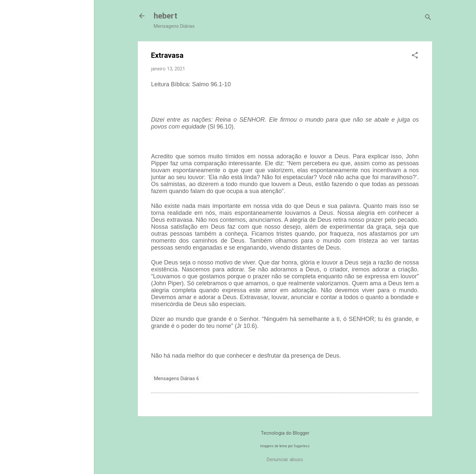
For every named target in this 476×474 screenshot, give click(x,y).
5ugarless (302, 446)
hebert (165, 16)
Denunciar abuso (285, 459)
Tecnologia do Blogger (285, 433)
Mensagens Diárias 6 (177, 378)
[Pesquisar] (428, 18)
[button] (415, 56)
